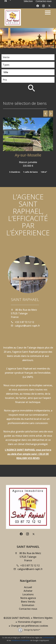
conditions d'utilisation (21, 640)
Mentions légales (43, 618)
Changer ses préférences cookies (29, 626)
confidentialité (48, 637)
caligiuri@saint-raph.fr (27, 326)
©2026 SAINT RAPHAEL (17, 618)
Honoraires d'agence (30, 622)
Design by (32, 630)
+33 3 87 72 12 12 (24, 322)
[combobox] (28, 57)
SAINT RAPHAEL (25, 299)
